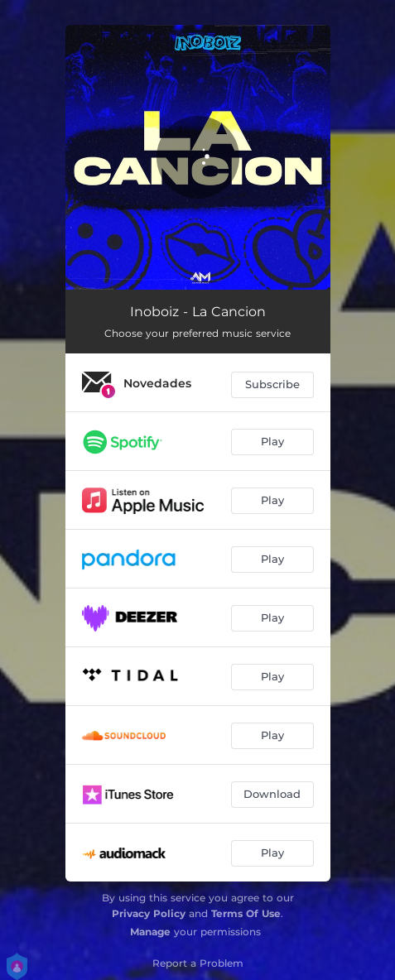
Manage (150, 932)
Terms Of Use (246, 913)
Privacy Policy (149, 913)
